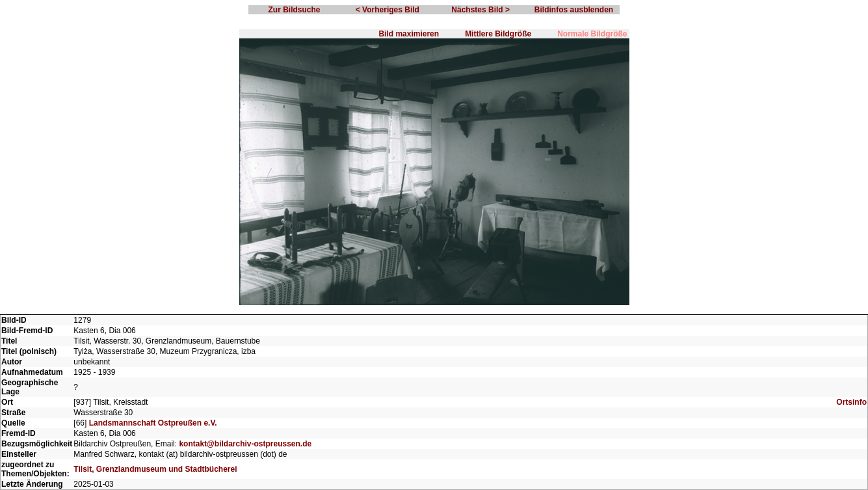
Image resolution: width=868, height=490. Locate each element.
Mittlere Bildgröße (498, 34)
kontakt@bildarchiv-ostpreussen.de (245, 444)
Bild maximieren (409, 34)
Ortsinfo (851, 402)
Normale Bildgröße (592, 34)
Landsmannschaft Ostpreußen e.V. (153, 423)
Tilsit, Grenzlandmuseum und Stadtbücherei (155, 469)
